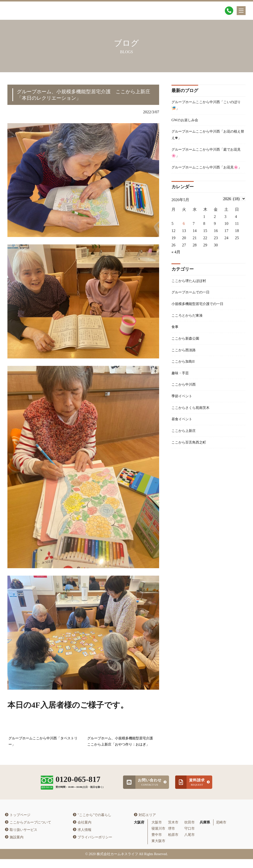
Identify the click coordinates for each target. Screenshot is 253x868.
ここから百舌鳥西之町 (191, 467)
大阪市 (157, 831)
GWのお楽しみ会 (187, 122)
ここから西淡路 (185, 368)
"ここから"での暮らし (92, 824)
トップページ (18, 824)
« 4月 (176, 266)
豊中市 (157, 844)
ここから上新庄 (185, 455)
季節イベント (183, 418)
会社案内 (82, 831)
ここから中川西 (185, 406)
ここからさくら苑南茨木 (193, 430)
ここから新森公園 (187, 356)
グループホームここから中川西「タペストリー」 (43, 742)
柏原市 (173, 844)
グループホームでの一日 (193, 307)
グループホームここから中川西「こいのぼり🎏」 (207, 106)
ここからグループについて (28, 831)
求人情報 (82, 838)
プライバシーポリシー (93, 846)
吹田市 (190, 831)
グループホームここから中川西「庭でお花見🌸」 (207, 157)
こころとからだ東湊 (189, 332)
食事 (175, 344)
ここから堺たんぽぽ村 (191, 295)
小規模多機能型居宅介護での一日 (201, 319)
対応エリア (145, 824)
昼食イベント (183, 442)
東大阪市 (158, 850)
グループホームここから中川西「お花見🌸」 (207, 177)
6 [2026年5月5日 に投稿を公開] (184, 237)
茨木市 (173, 831)
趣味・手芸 (181, 393)
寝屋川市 (158, 837)
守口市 (190, 837)
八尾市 (190, 844)
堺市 (171, 837)
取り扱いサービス (21, 838)
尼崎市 (221, 831)
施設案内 (14, 846)
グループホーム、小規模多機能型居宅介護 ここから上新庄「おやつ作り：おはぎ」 (122, 742)
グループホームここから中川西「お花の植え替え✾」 (207, 138)
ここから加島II (185, 381)
